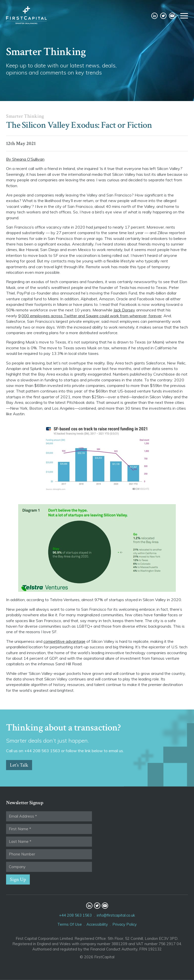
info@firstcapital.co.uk (116, 915)
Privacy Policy (125, 924)
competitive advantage (64, 641)
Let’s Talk (19, 765)
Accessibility (97, 924)
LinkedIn (154, 16)
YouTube (172, 16)
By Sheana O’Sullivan (25, 159)
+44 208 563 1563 (75, 915)
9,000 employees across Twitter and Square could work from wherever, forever (90, 316)
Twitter (163, 16)
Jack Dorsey (124, 310)
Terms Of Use (70, 924)
